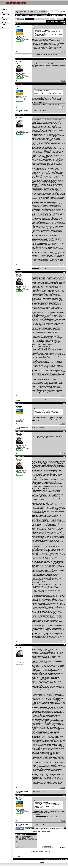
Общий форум (32, 11)
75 (62, 19)
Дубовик (34, 55)
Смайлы (17, 843)
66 (45, 19)
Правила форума (19, 847)
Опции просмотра (60, 21)
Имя (48, 11)
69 (50, 19)
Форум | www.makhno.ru (23, 11)
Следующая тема (45, 831)
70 (52, 19)
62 (43, 19)
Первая (36, 19)
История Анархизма (41, 11)
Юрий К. (19, 26)
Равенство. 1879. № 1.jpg (41, 816)
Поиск (63, 15)
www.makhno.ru (56, 859)
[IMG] (17, 844)
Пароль (49, 13)
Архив (62, 859)
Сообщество (35, 15)
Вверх (66, 859)
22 (41, 19)
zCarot (42, 862)
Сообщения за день (54, 15)
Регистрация (19, 15)
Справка (27, 15)
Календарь (44, 15)
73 (58, 19)
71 (54, 19)
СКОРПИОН (48, 55)
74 (60, 19)
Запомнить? (62, 11)
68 (49, 19)
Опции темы (50, 21)
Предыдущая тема (36, 831)
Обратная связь (48, 859)
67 (47, 19)
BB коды (17, 842)
